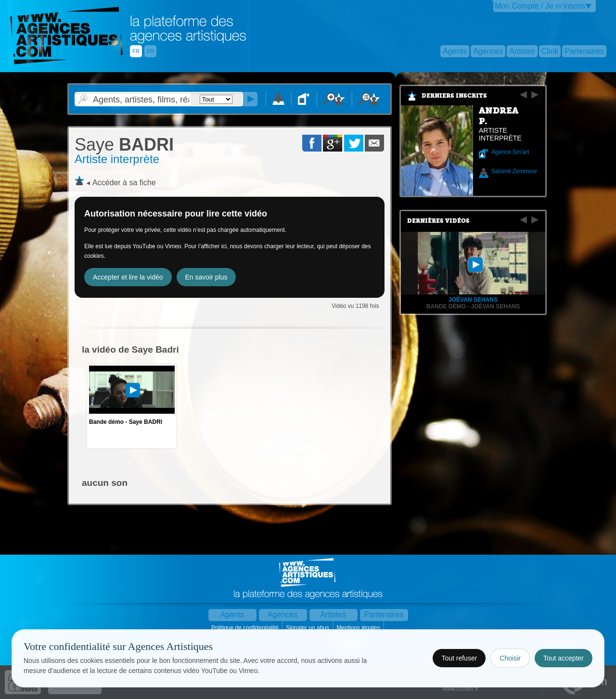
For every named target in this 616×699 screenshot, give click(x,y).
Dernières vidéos (438, 221)
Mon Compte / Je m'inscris (540, 6)
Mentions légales (359, 628)
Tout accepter (564, 658)
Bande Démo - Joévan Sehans (473, 306)
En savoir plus (206, 277)
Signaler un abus (308, 628)
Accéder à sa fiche (124, 183)
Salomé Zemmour (514, 171)
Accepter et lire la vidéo (128, 277)
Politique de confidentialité (246, 628)
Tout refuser (459, 658)
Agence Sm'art (510, 152)
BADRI (124, 145)
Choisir (510, 658)
